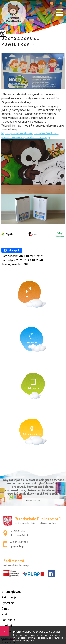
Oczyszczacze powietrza (21, 41)
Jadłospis (8, 620)
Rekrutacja (9, 597)
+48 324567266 (52, 4)
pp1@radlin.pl (60, 4)
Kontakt (7, 626)
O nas (5, 609)
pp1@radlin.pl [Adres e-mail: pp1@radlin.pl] (17, 546)
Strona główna (11, 592)
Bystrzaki (8, 603)
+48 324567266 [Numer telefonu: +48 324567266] (19, 542)
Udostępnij (12, 250)
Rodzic (6, 614)
